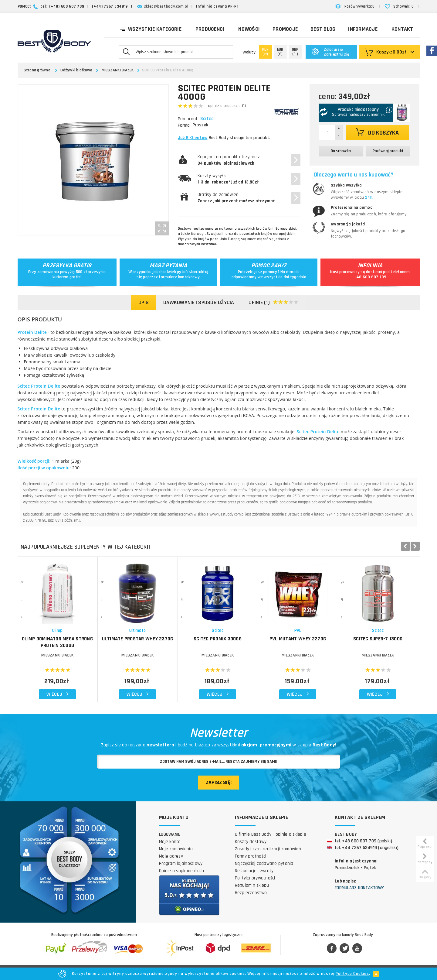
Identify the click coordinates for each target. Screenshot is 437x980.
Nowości (249, 29)
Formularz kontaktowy (359, 888)
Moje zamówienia (176, 849)
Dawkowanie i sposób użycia (199, 302)
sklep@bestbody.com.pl (166, 6)
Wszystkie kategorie (151, 29)
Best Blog (323, 29)
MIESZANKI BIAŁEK (118, 70)
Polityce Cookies (352, 974)
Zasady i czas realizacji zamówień (268, 849)
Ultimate (137, 630)
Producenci (210, 29)
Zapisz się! (219, 782)
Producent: (188, 119)
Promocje (285, 29)
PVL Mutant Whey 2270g (298, 639)
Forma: (184, 125)
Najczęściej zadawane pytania (264, 863)
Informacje (363, 29)
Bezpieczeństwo (251, 893)
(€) (280, 52)
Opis (144, 302)
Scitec (208, 119)
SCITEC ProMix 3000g (218, 639)
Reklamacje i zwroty (254, 871)
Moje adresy (171, 856)
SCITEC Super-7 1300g (378, 639)
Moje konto (170, 842)
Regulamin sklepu (252, 885)
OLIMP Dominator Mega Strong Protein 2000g (57, 642)
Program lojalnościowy (181, 863)
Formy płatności (251, 856)
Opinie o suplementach (181, 871)
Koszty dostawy (251, 842)
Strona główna (37, 70)
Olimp (57, 630)
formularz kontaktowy (179, 277)
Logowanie (170, 834)
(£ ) (295, 52)
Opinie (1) (274, 303)
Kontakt (402, 29)
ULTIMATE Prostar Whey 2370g (138, 639)
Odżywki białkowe (76, 70)
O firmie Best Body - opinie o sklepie (271, 834)
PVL (298, 630)
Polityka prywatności (255, 878)
